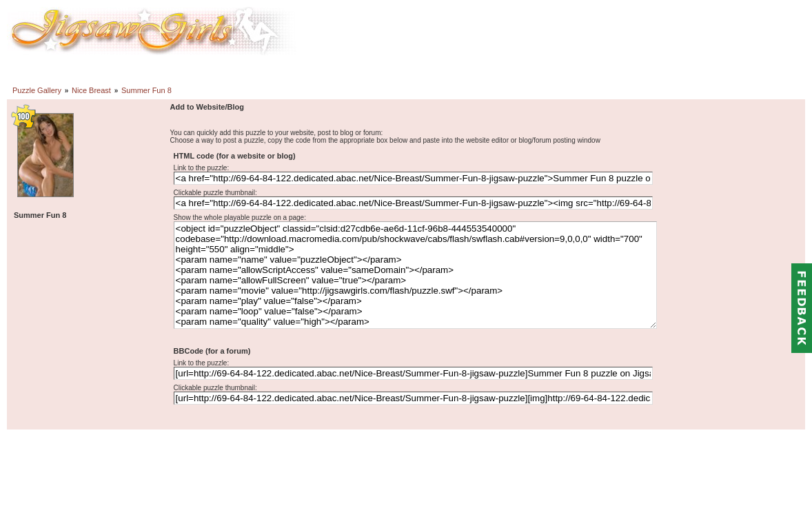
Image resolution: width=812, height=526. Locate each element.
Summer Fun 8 (146, 90)
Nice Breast (91, 90)
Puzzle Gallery (37, 90)
